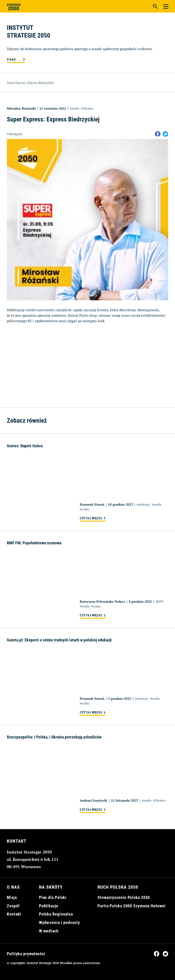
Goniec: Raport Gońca (25, 446)
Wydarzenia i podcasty (59, 922)
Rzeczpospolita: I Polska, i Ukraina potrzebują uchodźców (54, 737)
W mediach (49, 931)
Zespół (13, 906)
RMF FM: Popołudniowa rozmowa (34, 543)
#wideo (84, 509)
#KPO (159, 601)
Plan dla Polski (53, 897)
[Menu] (166, 6)
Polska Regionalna (56, 914)
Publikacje (49, 906)
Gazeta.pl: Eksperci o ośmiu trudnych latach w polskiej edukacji (59, 640)
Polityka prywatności (26, 954)
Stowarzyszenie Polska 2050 (124, 897)
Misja (12, 897)
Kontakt (14, 914)
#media (74, 108)
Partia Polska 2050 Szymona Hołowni (132, 906)
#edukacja (143, 504)
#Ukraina (87, 108)
